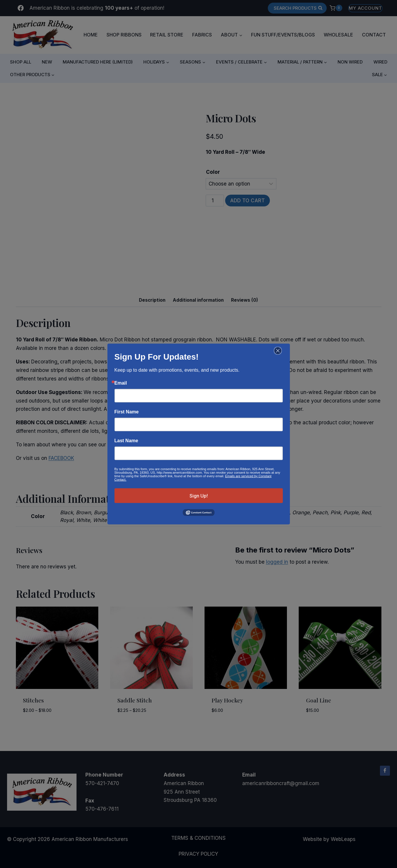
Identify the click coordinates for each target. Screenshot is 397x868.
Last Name (126, 441)
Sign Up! (199, 496)
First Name (127, 412)
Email (121, 383)
